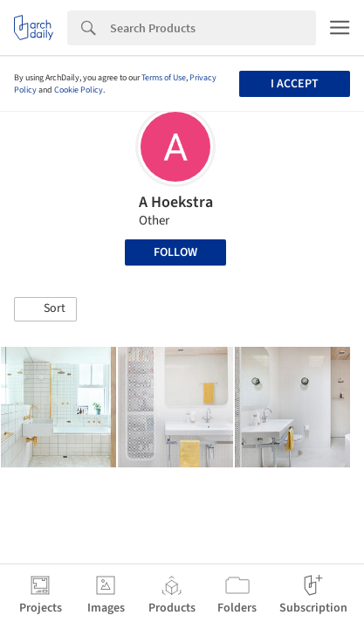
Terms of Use (164, 78)
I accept (295, 84)
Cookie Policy (79, 90)
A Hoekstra (176, 202)
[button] (45, 309)
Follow (175, 252)
